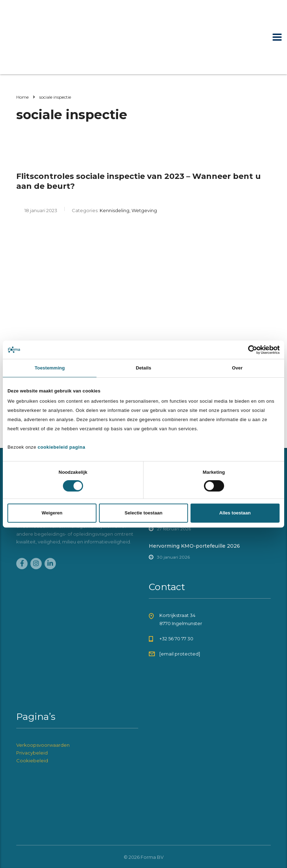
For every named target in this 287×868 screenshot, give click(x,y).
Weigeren (52, 513)
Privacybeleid (32, 753)
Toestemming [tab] (50, 368)
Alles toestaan (235, 513)
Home (22, 97)
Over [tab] (237, 368)
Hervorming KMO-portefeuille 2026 (194, 546)
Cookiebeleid (32, 761)
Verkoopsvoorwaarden (43, 745)
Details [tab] (143, 368)
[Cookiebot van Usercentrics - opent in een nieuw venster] (249, 350)
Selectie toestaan (143, 513)
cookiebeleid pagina (62, 447)
